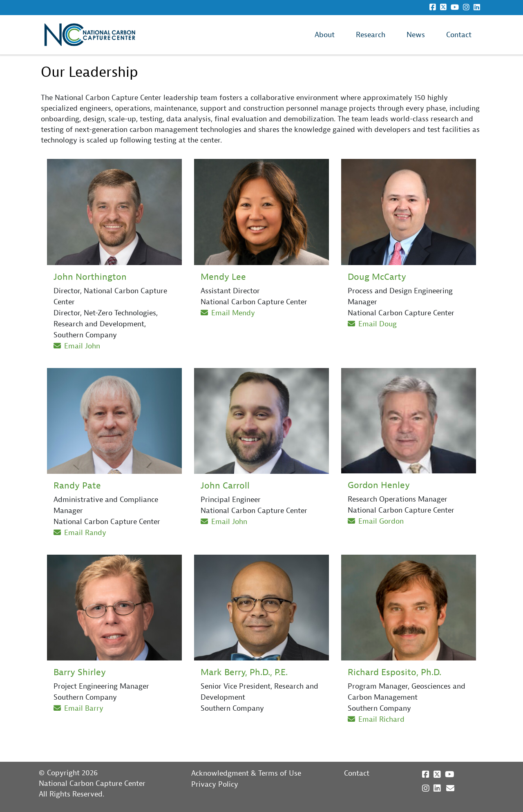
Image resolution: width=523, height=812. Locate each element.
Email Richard (376, 719)
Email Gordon (376, 521)
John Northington (90, 277)
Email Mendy (228, 313)
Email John (77, 346)
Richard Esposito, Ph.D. (394, 672)
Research (371, 35)
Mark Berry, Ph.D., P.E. (244, 672)
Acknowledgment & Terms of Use (246, 773)
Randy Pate (77, 486)
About (325, 35)
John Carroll (225, 486)
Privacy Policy (215, 784)
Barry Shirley (80, 672)
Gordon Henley (379, 485)
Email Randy (80, 533)
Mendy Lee (223, 277)
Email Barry (78, 708)
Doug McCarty (377, 277)
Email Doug (372, 324)
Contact (459, 35)
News (416, 35)
